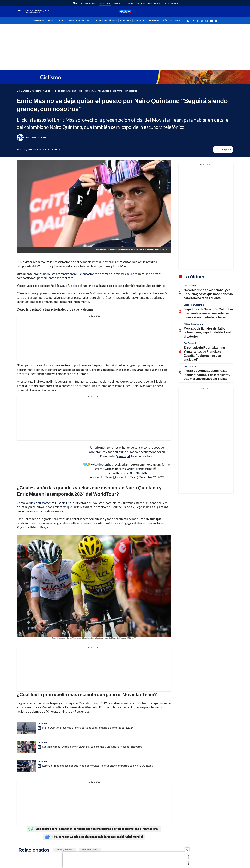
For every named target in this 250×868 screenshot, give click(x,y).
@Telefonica (97, 452)
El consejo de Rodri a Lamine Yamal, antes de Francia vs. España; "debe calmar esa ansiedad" (204, 353)
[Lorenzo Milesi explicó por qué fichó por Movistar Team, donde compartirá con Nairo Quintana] (26, 766)
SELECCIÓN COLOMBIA (147, 21)
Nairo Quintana (65, 850)
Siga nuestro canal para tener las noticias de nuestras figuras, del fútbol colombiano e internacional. (94, 829)
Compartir (223, 150)
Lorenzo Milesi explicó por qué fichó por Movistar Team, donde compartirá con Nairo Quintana (98, 766)
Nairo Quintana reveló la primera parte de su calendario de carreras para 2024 (88, 728)
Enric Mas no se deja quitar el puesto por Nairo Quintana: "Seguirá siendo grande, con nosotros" (91, 91)
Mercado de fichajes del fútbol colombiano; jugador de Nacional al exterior (208, 332)
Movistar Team (90, 850)
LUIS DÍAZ (126, 21)
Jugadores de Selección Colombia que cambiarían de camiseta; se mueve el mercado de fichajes (208, 313)
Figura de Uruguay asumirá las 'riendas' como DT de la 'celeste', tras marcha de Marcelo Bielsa (207, 375)
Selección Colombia (194, 305)
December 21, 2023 (152, 477)
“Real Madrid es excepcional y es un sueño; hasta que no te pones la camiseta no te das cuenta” (208, 294)
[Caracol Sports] (38, 137)
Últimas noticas (88, 3)
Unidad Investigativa (124, 3)
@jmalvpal (123, 456)
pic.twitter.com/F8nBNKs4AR (127, 473)
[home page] (75, 3)
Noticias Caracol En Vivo (149, 3)
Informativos (171, 3)
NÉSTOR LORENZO (173, 21)
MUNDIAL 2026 (56, 21)
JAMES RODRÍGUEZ (106, 21)
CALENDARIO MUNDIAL (80, 21)
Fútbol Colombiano (194, 324)
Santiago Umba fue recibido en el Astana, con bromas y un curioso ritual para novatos (92, 747)
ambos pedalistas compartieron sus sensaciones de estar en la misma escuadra (85, 274)
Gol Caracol (105, 3)
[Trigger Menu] (20, 12)
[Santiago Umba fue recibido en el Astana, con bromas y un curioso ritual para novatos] (26, 747)
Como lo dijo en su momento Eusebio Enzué (45, 503)
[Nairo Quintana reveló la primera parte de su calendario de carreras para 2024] (26, 728)
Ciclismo (37, 91)
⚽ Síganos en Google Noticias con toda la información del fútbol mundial (94, 837)
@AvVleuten (99, 464)
